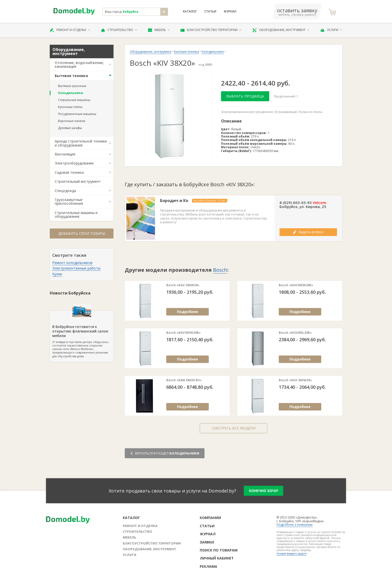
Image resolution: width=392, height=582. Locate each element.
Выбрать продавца (245, 96)
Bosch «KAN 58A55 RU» (184, 380)
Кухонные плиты (70, 107)
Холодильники (70, 93)
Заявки (207, 542)
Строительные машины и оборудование (76, 214)
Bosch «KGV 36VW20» (295, 380)
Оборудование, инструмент (281, 30)
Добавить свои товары (82, 233)
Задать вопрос (308, 232)
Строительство (119, 30)
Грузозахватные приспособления (69, 201)
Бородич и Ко (174, 201)
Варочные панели (72, 121)
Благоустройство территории (211, 30)
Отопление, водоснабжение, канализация (79, 64)
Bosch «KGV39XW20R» (296, 285)
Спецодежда (65, 191)
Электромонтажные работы (76, 268)
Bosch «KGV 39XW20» (183, 285)
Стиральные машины (74, 100)
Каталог (190, 11)
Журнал (230, 11)
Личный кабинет (217, 558)
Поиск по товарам (219, 550)
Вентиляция (65, 154)
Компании (210, 518)
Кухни (57, 274)
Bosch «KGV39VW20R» (183, 333)
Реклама (208, 566)
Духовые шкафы (70, 128)
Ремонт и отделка (70, 30)
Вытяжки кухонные (72, 86)
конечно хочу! (263, 491)
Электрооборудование (74, 163)
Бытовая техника (71, 76)
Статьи (210, 11)
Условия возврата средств (291, 553)
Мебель (159, 30)
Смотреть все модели (234, 428)
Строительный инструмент (78, 181)
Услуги (331, 30)
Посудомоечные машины (77, 114)
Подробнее (187, 312)
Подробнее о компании (294, 525)
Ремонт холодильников (72, 263)
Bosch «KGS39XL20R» (295, 333)
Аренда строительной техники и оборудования (81, 143)
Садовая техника (69, 172)
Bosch (220, 270)
